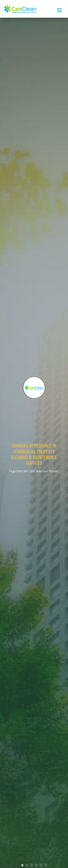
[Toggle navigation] (59, 9)
